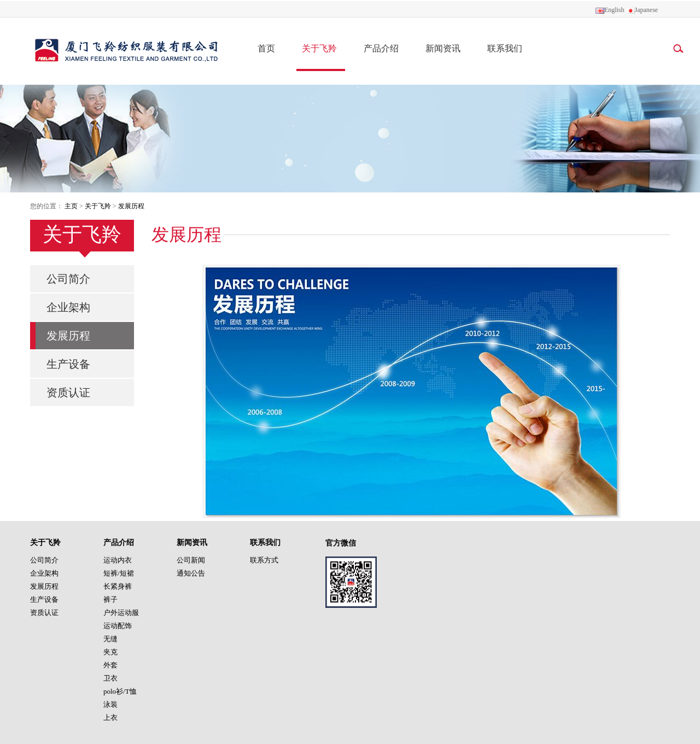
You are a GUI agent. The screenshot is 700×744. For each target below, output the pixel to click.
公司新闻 (191, 560)
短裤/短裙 (119, 573)
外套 (110, 665)
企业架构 (68, 307)
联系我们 (505, 48)
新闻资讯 (443, 48)
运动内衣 (118, 560)
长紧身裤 (118, 586)
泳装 (110, 704)
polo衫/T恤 (120, 691)
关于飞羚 (319, 48)
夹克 (110, 652)
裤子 (110, 599)
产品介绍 (381, 48)
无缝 (110, 639)
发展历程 (131, 206)
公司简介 (68, 279)
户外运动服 (121, 613)
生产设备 (68, 364)
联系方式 (264, 560)
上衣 (110, 717)
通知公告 (191, 573)
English (610, 10)
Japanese (642, 10)
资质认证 (68, 392)
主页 (71, 206)
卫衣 (110, 678)
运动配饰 (118, 626)
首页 (266, 48)
